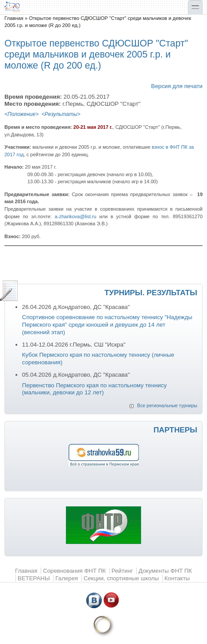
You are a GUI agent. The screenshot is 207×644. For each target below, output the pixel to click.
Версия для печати (177, 86)
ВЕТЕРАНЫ (34, 578)
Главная (14, 18)
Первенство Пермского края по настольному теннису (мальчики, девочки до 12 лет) (94, 389)
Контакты (177, 578)
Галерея (67, 578)
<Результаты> (61, 114)
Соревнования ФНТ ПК (74, 571)
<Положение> (21, 114)
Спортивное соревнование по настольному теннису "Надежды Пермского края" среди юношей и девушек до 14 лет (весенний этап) (107, 324)
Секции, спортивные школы (121, 578)
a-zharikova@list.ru (76, 216)
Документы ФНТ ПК (165, 571)
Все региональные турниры (167, 405)
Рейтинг (122, 571)
